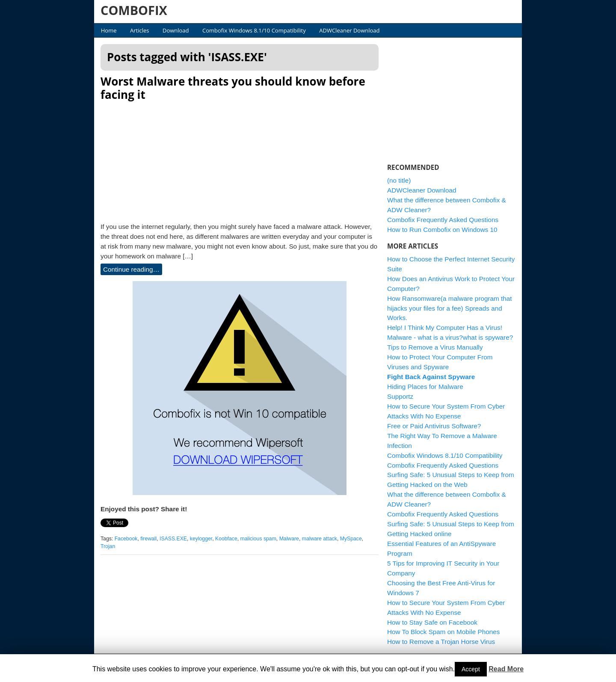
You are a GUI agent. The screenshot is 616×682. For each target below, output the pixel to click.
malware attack (320, 539)
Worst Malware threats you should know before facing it (233, 88)
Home (109, 30)
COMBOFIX (134, 10)
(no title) (399, 180)
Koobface (226, 539)
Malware (289, 539)
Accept (471, 669)
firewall (148, 539)
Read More (506, 669)
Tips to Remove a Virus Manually (435, 347)
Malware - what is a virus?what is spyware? (450, 337)
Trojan (108, 546)
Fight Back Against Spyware (431, 377)
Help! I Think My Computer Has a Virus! (445, 328)
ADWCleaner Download (349, 30)
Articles (139, 30)
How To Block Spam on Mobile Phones (443, 632)
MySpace (351, 539)
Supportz (400, 396)
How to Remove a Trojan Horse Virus (441, 642)
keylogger (201, 539)
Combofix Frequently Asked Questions (443, 220)
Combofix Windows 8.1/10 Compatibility (254, 30)
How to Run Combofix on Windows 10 (442, 230)
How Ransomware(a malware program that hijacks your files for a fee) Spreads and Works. (450, 308)
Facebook (126, 539)
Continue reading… (131, 269)
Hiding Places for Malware (425, 387)
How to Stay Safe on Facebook (432, 622)
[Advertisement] (240, 159)
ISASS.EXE (173, 539)
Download (176, 30)
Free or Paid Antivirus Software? (434, 426)
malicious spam (258, 539)
